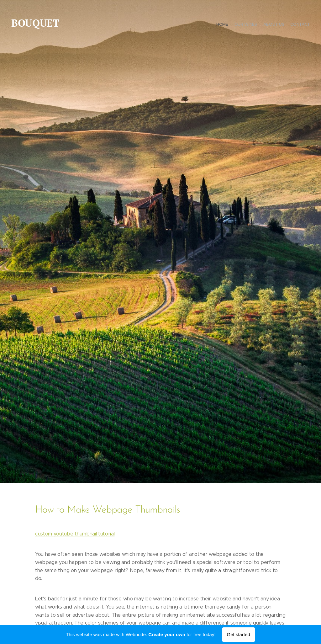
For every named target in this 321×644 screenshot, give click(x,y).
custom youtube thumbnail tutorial (75, 534)
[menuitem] (292, 25)
